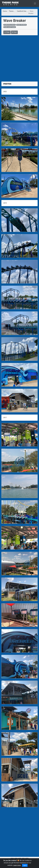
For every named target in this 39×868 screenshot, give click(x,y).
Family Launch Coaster (10, 27)
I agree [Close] (25, 865)
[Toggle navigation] (35, 3)
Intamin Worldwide (21, 25)
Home (5, 11)
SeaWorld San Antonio (24, 11)
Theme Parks (13, 11)
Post (7, 32)
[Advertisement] (19, 57)
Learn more (17, 865)
